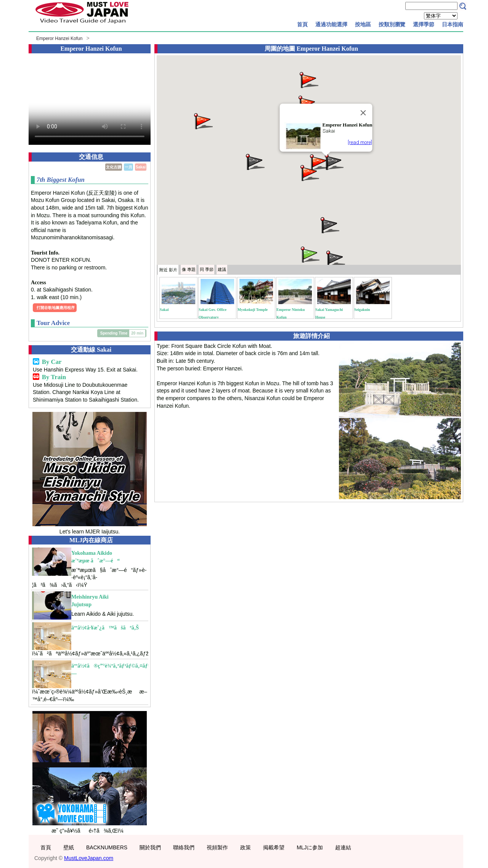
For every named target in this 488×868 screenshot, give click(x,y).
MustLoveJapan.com (89, 858)
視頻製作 (217, 847)
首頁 (302, 24)
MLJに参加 (310, 847)
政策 (246, 847)
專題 (189, 269)
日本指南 (453, 24)
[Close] (363, 113)
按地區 (363, 24)
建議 (222, 269)
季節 (207, 269)
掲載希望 (274, 847)
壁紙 (69, 847)
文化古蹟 (114, 167)
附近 (168, 270)
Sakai (141, 167)
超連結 (343, 847)
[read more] (360, 142)
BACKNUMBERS (107, 847)
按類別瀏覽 (392, 24)
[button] (334, 161)
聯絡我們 (184, 847)
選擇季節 (424, 24)
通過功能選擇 (331, 24)
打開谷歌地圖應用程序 (56, 308)
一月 (128, 167)
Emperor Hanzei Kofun (59, 38)
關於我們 (150, 847)
